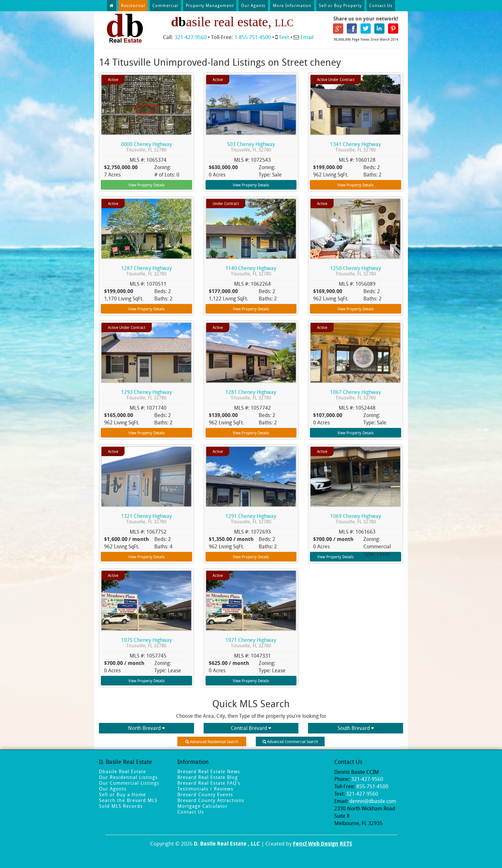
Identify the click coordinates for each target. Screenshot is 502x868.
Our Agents (253, 5)
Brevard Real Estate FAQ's (209, 783)
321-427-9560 (190, 37)
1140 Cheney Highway (251, 271)
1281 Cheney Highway (251, 395)
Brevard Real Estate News (209, 771)
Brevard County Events (205, 794)
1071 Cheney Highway (251, 643)
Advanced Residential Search (212, 741)
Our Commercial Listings (129, 783)
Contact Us (381, 5)
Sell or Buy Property (340, 5)
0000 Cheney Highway (146, 147)
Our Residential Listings (128, 777)
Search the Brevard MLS (128, 800)
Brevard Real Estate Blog (208, 777)
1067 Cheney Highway (356, 395)
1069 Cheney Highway (356, 519)
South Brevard (356, 728)
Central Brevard (251, 728)
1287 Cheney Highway (146, 271)
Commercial (165, 5)
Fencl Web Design (316, 843)
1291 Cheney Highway (251, 519)
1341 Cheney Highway (356, 147)
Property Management (210, 5)
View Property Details (146, 185)
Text (284, 37)
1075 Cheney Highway (146, 643)
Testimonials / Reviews (205, 789)
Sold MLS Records (121, 806)
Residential (133, 5)
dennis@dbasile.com (373, 801)
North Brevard (146, 728)
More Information (292, 5)
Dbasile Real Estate (122, 771)
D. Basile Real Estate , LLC (227, 843)
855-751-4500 (372, 786)
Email (307, 37)
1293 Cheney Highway (146, 395)
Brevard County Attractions (211, 800)
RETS (346, 843)
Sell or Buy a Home (122, 794)
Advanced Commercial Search (290, 741)
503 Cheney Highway (251, 147)
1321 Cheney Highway (146, 519)
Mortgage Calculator (202, 806)
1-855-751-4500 (253, 37)
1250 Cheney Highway (356, 271)
